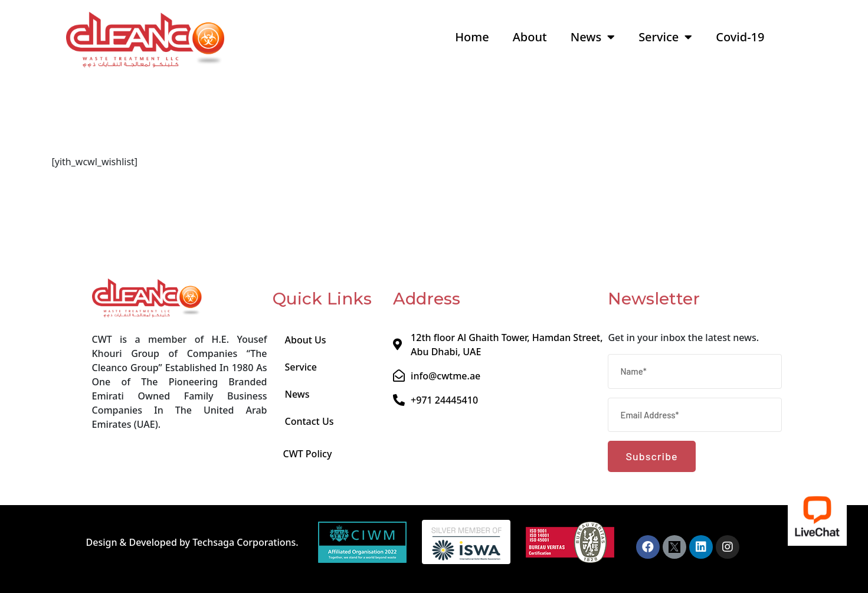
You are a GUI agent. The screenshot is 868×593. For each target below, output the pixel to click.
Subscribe (651, 456)
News (593, 37)
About (530, 37)
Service (665, 37)
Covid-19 (740, 37)
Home (472, 37)
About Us (305, 340)
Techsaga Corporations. (245, 542)
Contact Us (309, 421)
